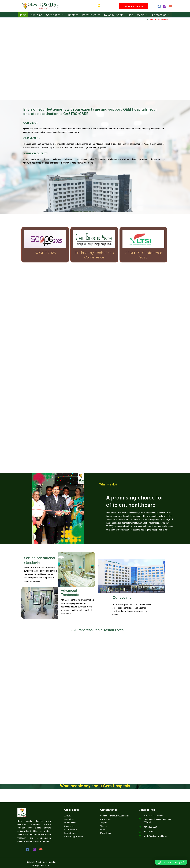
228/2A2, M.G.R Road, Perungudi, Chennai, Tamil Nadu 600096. (158, 819)
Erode (103, 829)
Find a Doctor (70, 833)
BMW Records (71, 829)
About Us (36, 15)
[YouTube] (170, 6)
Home (23, 15)
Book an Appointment (74, 836)
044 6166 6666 (150, 827)
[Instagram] (165, 6)
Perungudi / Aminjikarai (119, 816)
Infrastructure (91, 15)
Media (143, 15)
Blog (130, 15)
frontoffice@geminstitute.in (156, 837)
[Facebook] (159, 6)
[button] (100, 6)
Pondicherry (106, 833)
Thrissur (104, 826)
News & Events (114, 15)
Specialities (55, 15)
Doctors (73, 15)
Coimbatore (105, 819)
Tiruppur (104, 822)
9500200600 (149, 832)
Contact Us (161, 15)
